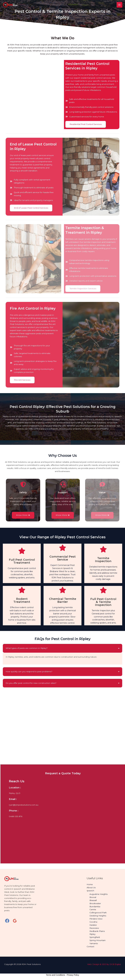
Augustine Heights (99, 894)
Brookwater (95, 903)
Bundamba (95, 906)
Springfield (95, 937)
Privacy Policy (73, 975)
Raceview (94, 928)
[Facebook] (7, 921)
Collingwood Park (98, 913)
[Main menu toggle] (119, 5)
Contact (90, 946)
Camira (93, 909)
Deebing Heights (98, 916)
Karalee (93, 925)
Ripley (92, 934)
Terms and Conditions (55, 975)
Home (90, 884)
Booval (93, 897)
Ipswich (90, 891)
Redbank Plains (97, 931)
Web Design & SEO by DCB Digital (104, 964)
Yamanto (94, 943)
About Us (91, 887)
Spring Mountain (98, 940)
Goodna (93, 922)
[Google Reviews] (15, 921)
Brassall (93, 900)
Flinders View (96, 919)
